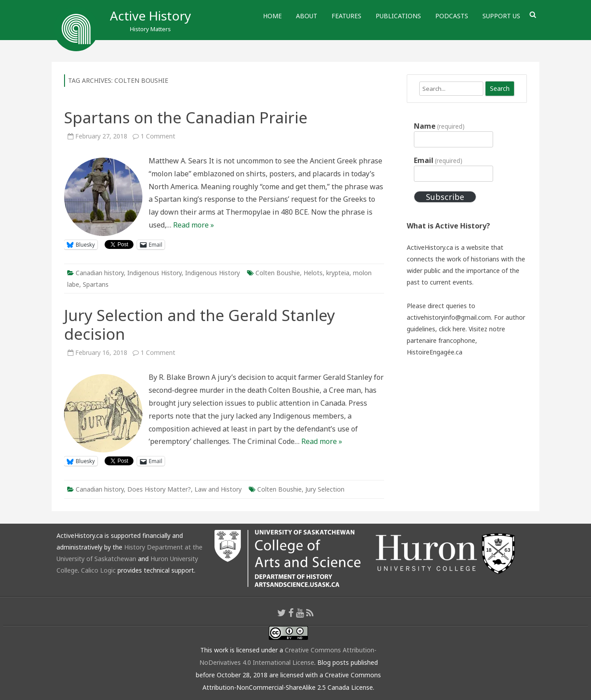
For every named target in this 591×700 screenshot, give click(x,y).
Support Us (501, 16)
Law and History (218, 489)
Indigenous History (154, 273)
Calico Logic (98, 570)
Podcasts (452, 16)
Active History (150, 16)
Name (439, 126)
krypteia (338, 273)
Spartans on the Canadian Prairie (186, 117)
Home (272, 16)
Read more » (194, 225)
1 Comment (158, 136)
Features (346, 16)
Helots (313, 273)
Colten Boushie (278, 273)
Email (438, 160)
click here (452, 329)
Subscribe (445, 197)
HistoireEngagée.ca (435, 352)
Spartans (96, 284)
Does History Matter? (159, 489)
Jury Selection (325, 489)
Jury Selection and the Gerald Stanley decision (200, 324)
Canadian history (100, 273)
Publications (398, 16)
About (307, 16)
